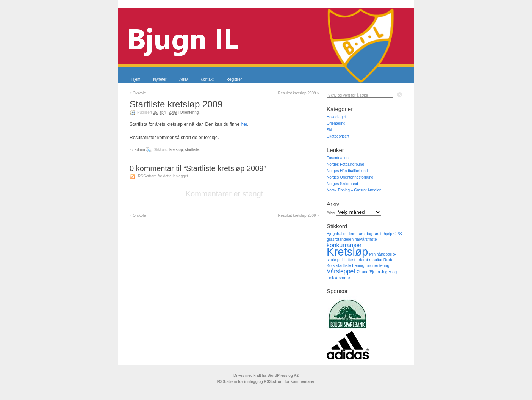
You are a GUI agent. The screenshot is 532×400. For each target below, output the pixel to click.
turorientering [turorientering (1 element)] (378, 265)
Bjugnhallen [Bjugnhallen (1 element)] (337, 234)
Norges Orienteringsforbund (350, 177)
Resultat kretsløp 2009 (299, 93)
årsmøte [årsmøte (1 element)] (342, 278)
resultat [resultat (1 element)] (376, 260)
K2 (296, 376)
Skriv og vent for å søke (348, 95)
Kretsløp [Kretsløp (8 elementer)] (347, 252)
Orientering (189, 112)
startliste (192, 150)
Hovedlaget (336, 117)
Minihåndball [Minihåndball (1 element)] (380, 254)
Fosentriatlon (338, 158)
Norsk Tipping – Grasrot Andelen (354, 190)
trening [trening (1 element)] (358, 265)
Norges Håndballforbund (347, 171)
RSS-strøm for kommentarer (289, 382)
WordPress (278, 376)
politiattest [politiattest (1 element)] (346, 260)
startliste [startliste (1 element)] (344, 265)
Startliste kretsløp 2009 (176, 104)
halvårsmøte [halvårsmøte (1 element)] (366, 239)
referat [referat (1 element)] (362, 260)
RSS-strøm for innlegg (238, 382)
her (244, 124)
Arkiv (183, 79)
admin (140, 150)
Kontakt (207, 79)
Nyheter (160, 79)
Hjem (136, 79)
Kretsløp (176, 150)
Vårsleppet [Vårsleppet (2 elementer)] (341, 271)
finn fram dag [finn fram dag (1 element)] (360, 234)
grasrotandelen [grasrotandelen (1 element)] (340, 239)
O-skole (138, 93)
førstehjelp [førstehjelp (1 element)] (383, 234)
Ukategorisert (338, 136)
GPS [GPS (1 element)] (398, 234)
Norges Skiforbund (342, 184)
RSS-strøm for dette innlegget (163, 176)
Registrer (234, 79)
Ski (329, 130)
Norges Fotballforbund (345, 164)
